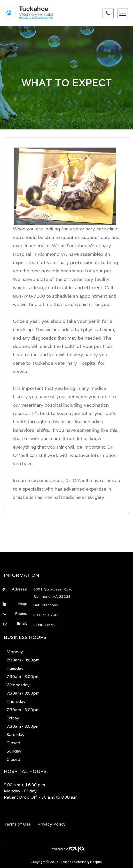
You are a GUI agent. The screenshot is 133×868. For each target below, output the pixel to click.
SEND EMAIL (45, 625)
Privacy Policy (52, 824)
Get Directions (46, 605)
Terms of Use (17, 824)
